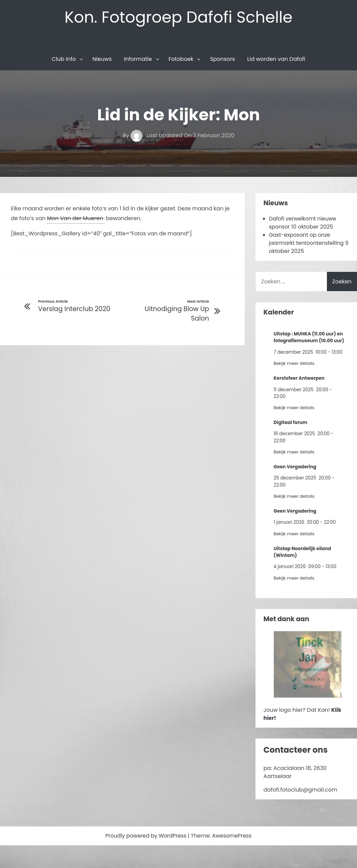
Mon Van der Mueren (76, 219)
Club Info (64, 60)
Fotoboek (181, 60)
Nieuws (102, 60)
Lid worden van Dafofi (276, 60)
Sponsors (223, 60)
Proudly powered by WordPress (146, 836)
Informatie (138, 60)
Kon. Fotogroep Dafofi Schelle (178, 17)
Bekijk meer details (295, 364)
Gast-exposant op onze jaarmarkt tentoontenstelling (308, 240)
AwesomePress (233, 836)
